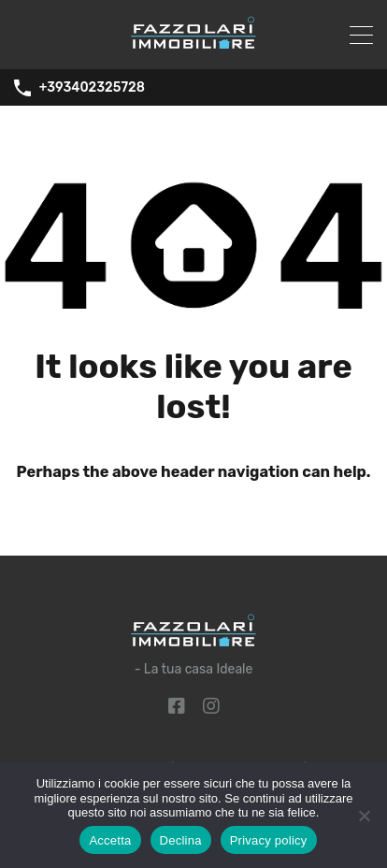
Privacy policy (269, 840)
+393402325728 (92, 88)
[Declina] (364, 817)
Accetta (110, 840)
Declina (181, 840)
